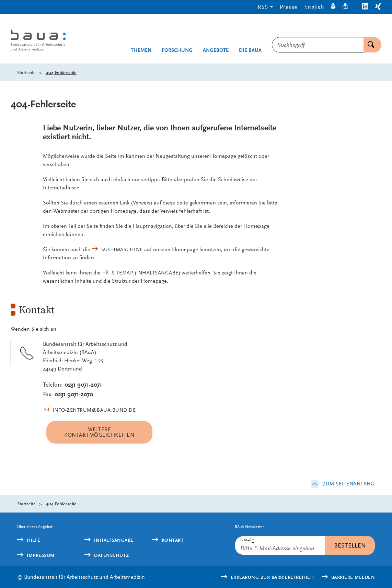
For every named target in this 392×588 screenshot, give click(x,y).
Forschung (177, 50)
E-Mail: (247, 540)
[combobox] (318, 45)
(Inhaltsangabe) (146, 273)
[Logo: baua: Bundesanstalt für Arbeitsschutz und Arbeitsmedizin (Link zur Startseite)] (43, 41)
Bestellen (350, 545)
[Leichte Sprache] (345, 7)
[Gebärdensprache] (333, 7)
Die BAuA (250, 50)
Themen (141, 50)
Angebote (216, 50)
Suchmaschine (122, 249)
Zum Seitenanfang (348, 484)
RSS (263, 7)
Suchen (369, 45)
